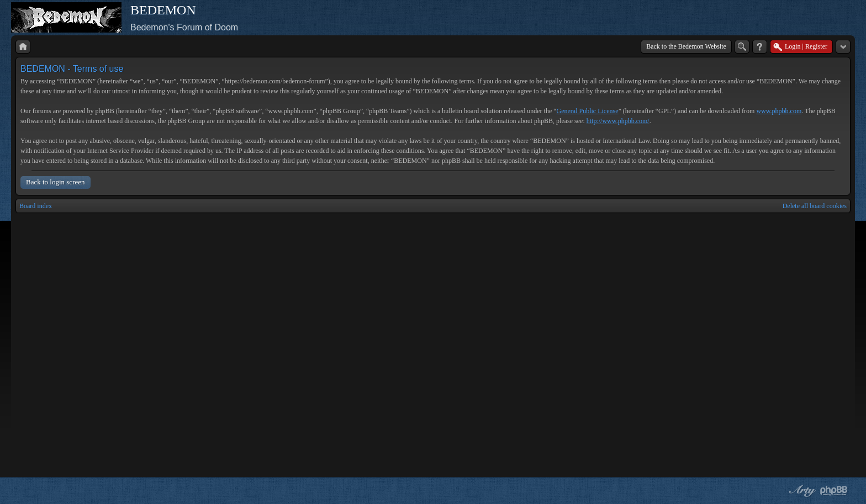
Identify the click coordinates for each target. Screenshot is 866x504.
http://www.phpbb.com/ (618, 121)
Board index (36, 206)
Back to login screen (56, 182)
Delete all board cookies (815, 206)
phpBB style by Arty (801, 491)
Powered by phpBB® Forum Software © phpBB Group (834, 491)
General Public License (588, 111)
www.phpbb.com (779, 111)
